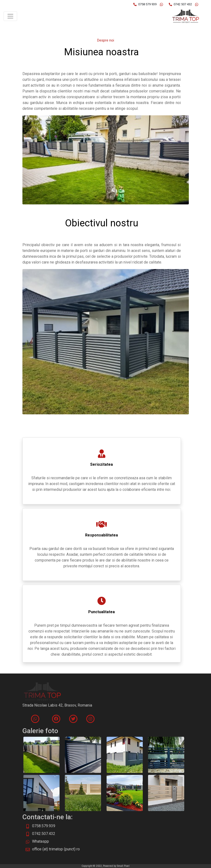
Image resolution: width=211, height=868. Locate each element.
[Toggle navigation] (10, 16)
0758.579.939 (44, 826)
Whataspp (41, 841)
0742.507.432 (44, 834)
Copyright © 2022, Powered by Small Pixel (105, 866)
